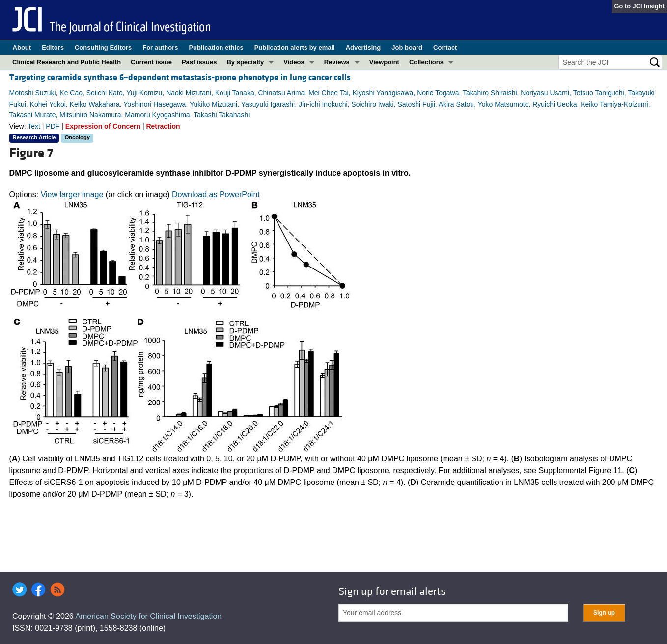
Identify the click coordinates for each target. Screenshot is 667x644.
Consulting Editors (103, 47)
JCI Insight (649, 6)
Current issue (151, 62)
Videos (294, 62)
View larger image (72, 195)
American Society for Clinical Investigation (148, 616)
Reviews (337, 62)
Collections (426, 62)
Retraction (163, 126)
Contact (445, 47)
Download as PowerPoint (216, 195)
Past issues (199, 62)
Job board (407, 47)
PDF (53, 126)
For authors (160, 47)
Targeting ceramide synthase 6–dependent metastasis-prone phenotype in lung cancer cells (180, 77)
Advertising (363, 47)
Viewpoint (384, 62)
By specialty (245, 62)
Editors (53, 47)
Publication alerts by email (295, 47)
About (22, 47)
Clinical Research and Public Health (67, 62)
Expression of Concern (103, 126)
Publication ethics (216, 47)
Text (34, 126)
